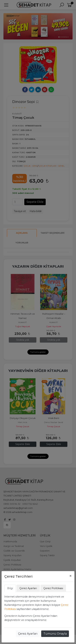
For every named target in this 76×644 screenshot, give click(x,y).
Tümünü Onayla (55, 634)
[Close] (70, 576)
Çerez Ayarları (28, 634)
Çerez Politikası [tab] (53, 588)
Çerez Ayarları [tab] (28, 588)
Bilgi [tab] (10, 588)
